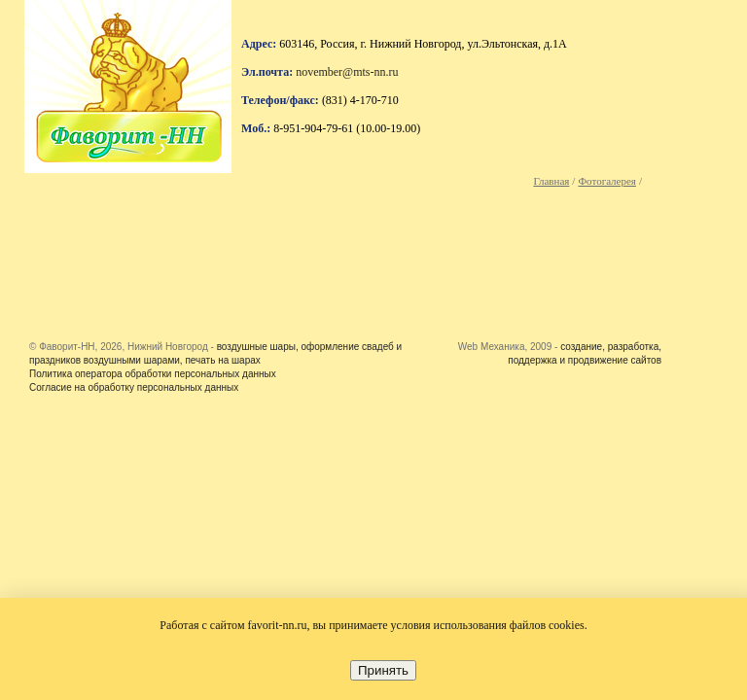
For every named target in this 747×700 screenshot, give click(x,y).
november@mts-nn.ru (347, 72)
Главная (551, 181)
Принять (383, 670)
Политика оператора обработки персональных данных (153, 374)
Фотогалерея (607, 181)
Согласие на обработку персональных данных (134, 387)
